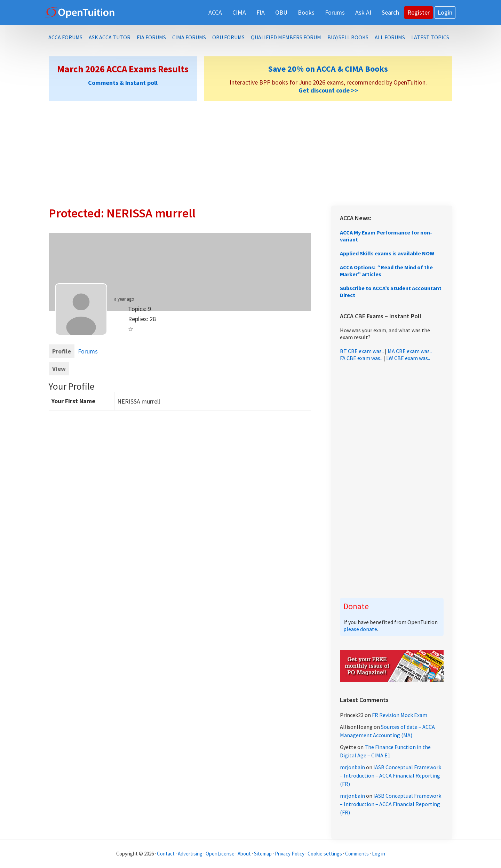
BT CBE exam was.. (362, 351)
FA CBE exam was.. (361, 358)
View (59, 369)
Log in (379, 854)
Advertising (190, 854)
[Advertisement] (250, 153)
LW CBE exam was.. (408, 358)
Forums (88, 351)
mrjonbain (352, 767)
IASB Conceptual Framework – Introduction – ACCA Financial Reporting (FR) (391, 775)
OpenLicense (221, 854)
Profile (62, 351)
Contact (166, 854)
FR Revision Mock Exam (400, 715)
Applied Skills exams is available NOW (387, 253)
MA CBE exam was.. (410, 351)
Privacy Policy (290, 854)
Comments (357, 854)
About (244, 854)
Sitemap (263, 854)
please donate (360, 629)
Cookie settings (325, 854)
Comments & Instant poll (123, 83)
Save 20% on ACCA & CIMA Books (328, 69)
